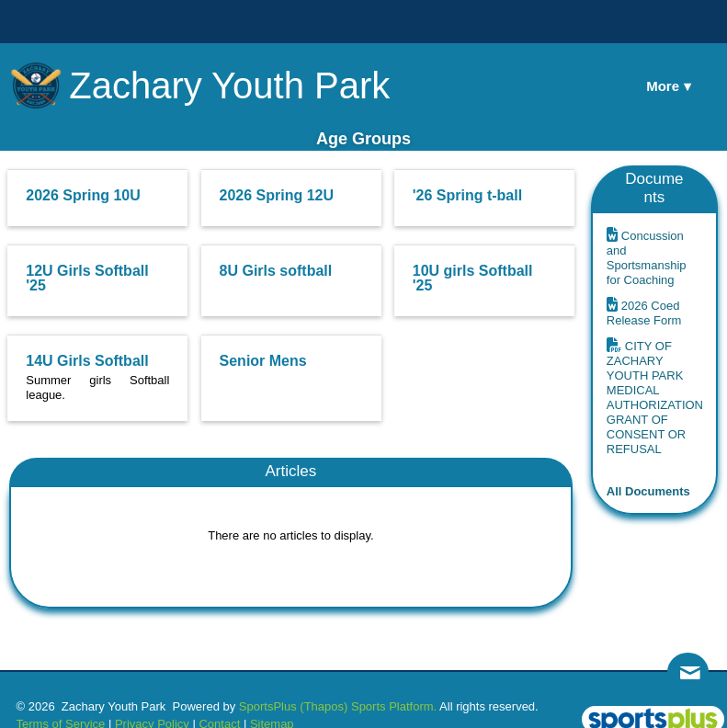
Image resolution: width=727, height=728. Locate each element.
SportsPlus (268, 706)
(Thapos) (324, 706)
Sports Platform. (394, 706)
